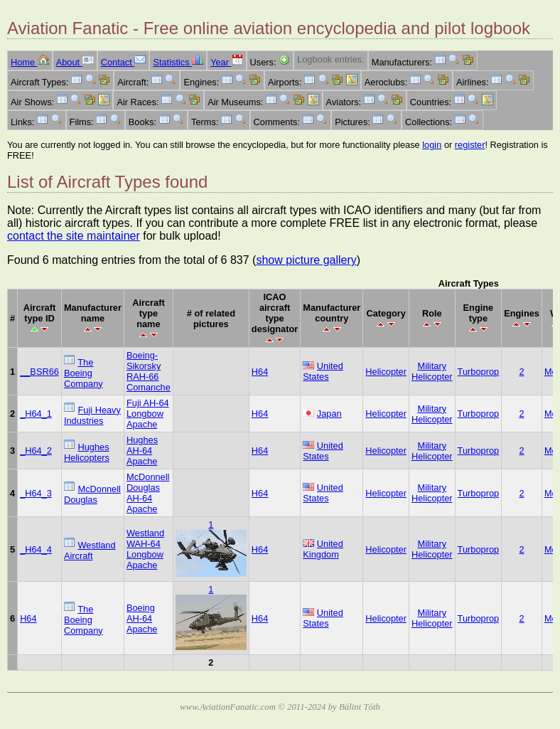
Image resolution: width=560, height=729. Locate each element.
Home (30, 62)
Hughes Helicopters (87, 452)
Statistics (178, 62)
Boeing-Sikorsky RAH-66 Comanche (149, 371)
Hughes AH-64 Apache (142, 451)
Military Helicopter (432, 371)
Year (226, 62)
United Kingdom (323, 549)
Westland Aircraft (90, 550)
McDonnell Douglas (92, 494)
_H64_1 (36, 414)
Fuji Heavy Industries (92, 415)
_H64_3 (36, 493)
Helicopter (386, 372)
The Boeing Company (84, 373)
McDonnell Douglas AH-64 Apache (148, 493)
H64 (260, 372)
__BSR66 (39, 372)
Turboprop (479, 372)
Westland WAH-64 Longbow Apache (145, 549)
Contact (124, 62)
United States (323, 371)
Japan (329, 414)
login (432, 145)
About (75, 62)
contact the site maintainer (74, 236)
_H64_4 (36, 549)
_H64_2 (36, 451)
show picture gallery (306, 260)
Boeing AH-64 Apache (142, 618)
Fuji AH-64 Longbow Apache (148, 414)
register (470, 145)
